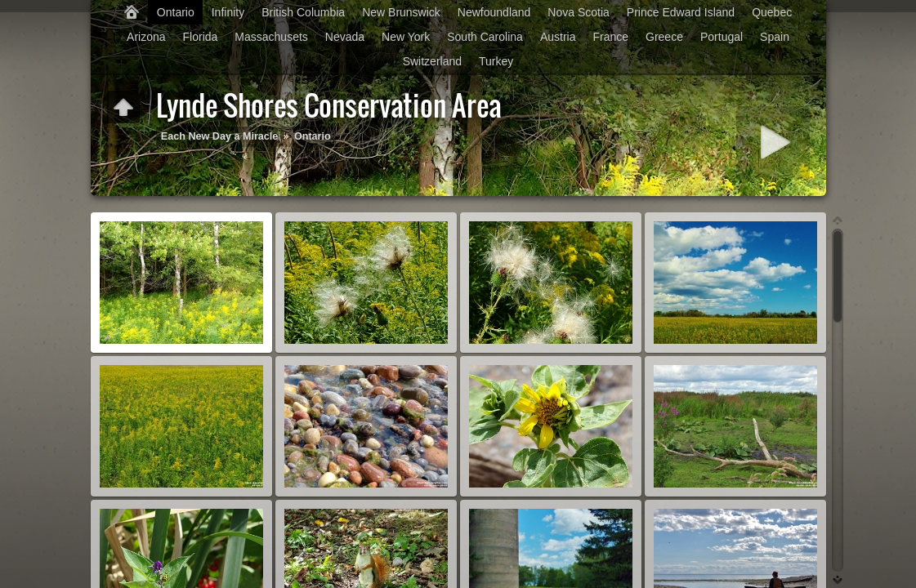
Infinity (228, 12)
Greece (664, 37)
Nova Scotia (578, 12)
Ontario (176, 12)
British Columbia (303, 12)
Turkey (496, 61)
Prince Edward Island (681, 12)
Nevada (345, 37)
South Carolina (485, 37)
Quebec (772, 12)
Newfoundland (494, 12)
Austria (558, 37)
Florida (201, 37)
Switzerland (432, 61)
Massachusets (271, 37)
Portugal (722, 37)
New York (406, 37)
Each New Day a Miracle (220, 136)
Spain (775, 37)
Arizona (146, 37)
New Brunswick (401, 12)
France (610, 37)
